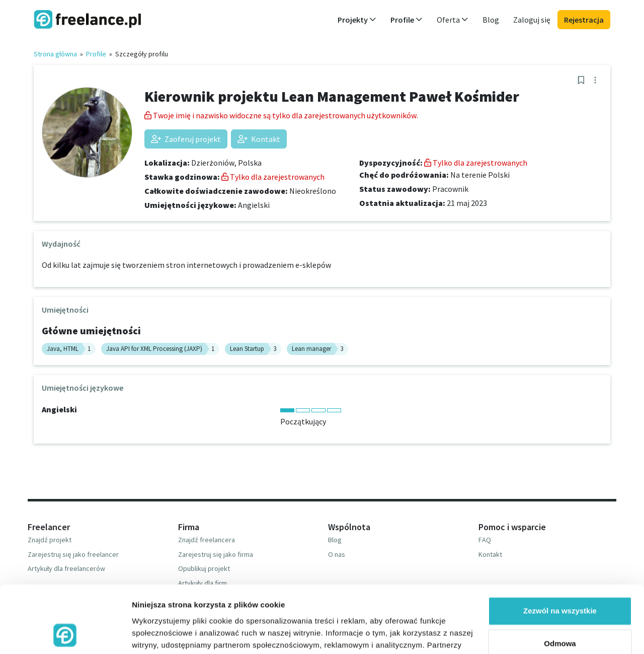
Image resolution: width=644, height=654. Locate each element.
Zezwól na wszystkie (560, 548)
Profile (96, 54)
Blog (491, 20)
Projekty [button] (357, 20)
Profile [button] (407, 20)
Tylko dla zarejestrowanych (273, 177)
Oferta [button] (453, 20)
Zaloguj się (532, 20)
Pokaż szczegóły (162, 634)
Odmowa (560, 581)
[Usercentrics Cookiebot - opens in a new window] (65, 634)
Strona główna (55, 54)
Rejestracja (584, 20)
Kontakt (259, 139)
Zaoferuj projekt (186, 139)
